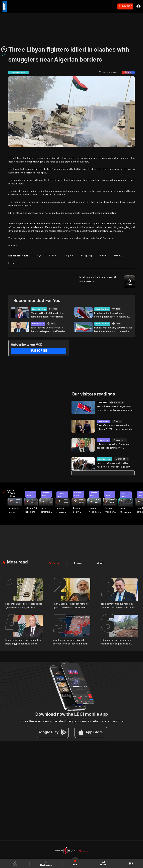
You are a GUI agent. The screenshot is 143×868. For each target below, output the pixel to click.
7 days (77, 563)
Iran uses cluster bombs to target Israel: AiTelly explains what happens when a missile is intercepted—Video (16, 511)
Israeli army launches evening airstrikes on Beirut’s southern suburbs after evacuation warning (79, 510)
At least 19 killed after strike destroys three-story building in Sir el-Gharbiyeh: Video (31, 510)
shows (103, 863)
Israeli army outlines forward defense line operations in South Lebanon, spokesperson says (70, 642)
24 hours (53, 563)
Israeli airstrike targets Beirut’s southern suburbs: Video (46, 510)
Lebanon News (38, 324)
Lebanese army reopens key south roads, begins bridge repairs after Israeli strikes (116, 642)
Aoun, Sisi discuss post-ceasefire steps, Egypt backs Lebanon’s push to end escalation (23, 642)
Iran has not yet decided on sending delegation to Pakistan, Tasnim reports (111, 315)
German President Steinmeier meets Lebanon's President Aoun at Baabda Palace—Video (110, 510)
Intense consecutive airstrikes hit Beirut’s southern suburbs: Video (63, 511)
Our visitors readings (93, 394)
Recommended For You (37, 301)
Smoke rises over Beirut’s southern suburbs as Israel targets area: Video (95, 510)
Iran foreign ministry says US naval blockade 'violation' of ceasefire (113, 329)
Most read (17, 562)
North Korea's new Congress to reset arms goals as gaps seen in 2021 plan (114, 408)
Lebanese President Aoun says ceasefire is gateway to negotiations (113, 446)
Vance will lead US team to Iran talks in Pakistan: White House (48, 315)
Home (15, 863)
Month (99, 563)
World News (102, 402)
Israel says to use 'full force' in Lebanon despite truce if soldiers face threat (49, 330)
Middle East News (39, 309)
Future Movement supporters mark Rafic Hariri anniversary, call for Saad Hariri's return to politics (127, 511)
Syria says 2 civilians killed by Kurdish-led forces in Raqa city (113, 465)
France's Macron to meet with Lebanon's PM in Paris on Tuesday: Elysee (115, 427)
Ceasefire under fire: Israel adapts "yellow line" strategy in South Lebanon (23, 606)
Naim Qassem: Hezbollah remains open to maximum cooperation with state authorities (71, 606)
